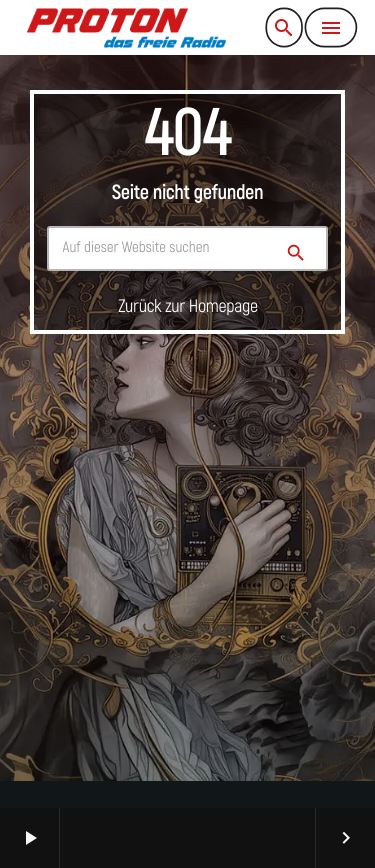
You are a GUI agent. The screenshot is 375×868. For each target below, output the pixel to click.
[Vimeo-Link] (126, 27)
